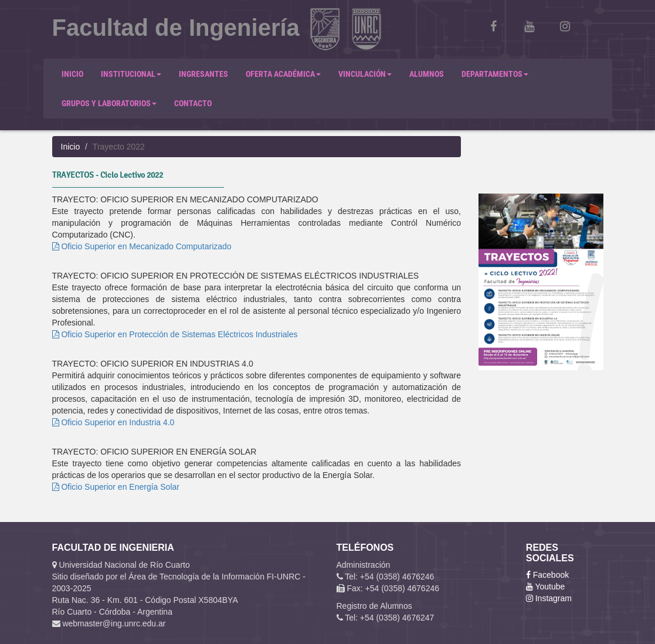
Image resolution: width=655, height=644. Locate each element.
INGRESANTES (203, 74)
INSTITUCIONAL (131, 74)
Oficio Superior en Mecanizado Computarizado (142, 246)
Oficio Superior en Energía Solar (116, 487)
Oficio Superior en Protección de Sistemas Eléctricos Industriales (175, 334)
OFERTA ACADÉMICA (283, 74)
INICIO (72, 74)
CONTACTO (193, 103)
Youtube (546, 587)
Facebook (547, 575)
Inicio (71, 147)
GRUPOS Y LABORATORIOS (109, 103)
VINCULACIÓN (365, 74)
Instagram (549, 598)
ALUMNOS (427, 74)
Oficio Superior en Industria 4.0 (113, 422)
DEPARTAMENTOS (495, 74)
